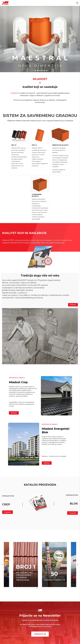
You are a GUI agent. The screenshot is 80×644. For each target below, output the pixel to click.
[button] (33, 71)
